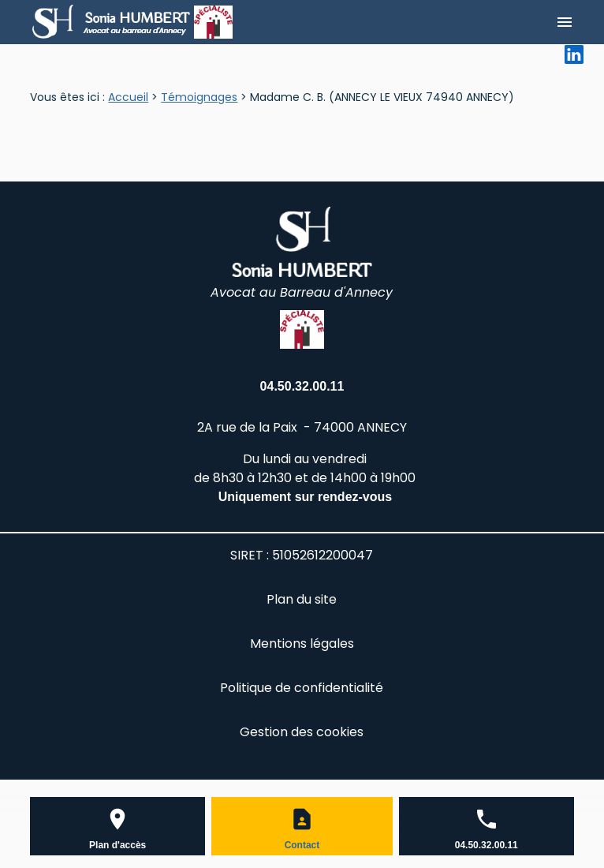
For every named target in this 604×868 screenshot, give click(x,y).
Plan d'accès (117, 845)
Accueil (128, 97)
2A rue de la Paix (302, 427)
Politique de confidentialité (302, 688)
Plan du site (302, 599)
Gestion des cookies (302, 732)
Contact (302, 845)
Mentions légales (302, 644)
